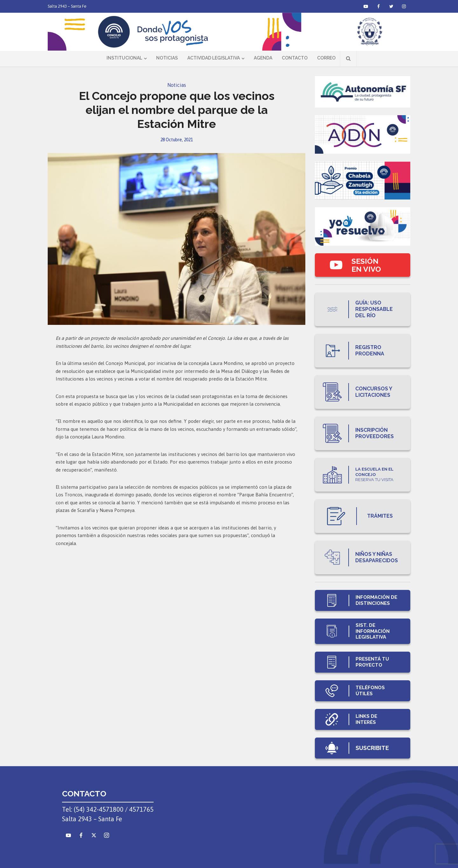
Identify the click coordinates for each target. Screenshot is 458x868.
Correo (326, 58)
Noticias (167, 58)
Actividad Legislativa (214, 58)
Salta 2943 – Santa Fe (67, 6)
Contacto (295, 58)
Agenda (263, 58)
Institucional (124, 58)
